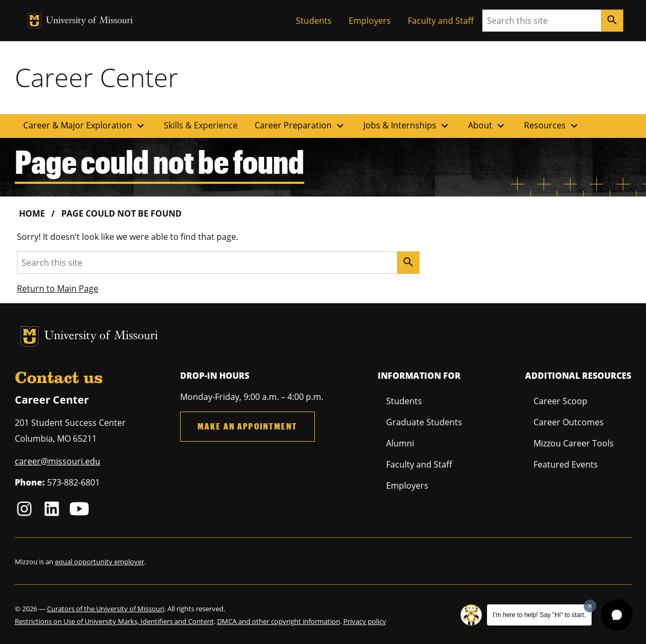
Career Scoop (560, 401)
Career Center (96, 77)
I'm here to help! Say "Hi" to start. (539, 615)
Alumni (400, 443)
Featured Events (566, 464)
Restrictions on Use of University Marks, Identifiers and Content (114, 621)
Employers (370, 21)
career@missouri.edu (58, 461)
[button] (617, 615)
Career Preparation (301, 126)
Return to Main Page (58, 288)
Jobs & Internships (407, 126)
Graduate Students (424, 422)
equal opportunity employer (100, 562)
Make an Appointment (247, 426)
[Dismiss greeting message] (590, 606)
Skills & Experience (201, 125)
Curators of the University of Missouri (106, 609)
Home (32, 213)
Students (314, 21)
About (488, 126)
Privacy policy (365, 621)
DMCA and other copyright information (279, 621)
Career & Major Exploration (85, 126)
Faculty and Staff (441, 21)
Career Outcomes (569, 422)
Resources (552, 126)
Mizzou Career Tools (574, 443)
